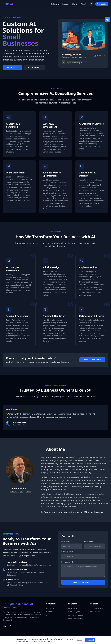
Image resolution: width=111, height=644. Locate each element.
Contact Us (102, 4)
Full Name (66, 542)
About (84, 4)
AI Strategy (73, 608)
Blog (48, 615)
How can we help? (68, 562)
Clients (75, 4)
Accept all (90, 640)
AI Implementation (76, 619)
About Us (50, 608)
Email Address (90, 542)
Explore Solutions (34, 67)
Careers (49, 612)
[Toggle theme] (91, 4)
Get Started (12, 67)
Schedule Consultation (92, 360)
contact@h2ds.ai (97, 608)
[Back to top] (8, 4)
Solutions (55, 4)
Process (65, 4)
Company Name (67, 552)
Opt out (80, 640)
